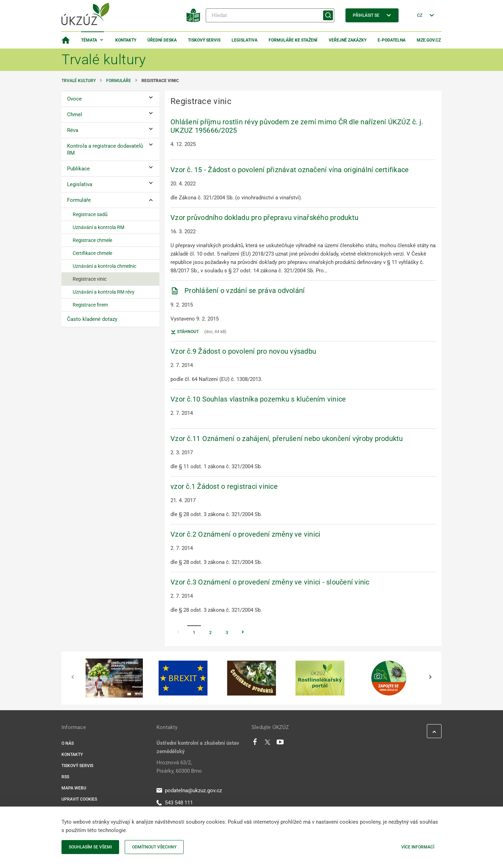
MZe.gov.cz (429, 40)
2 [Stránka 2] (210, 633)
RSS (65, 777)
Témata (89, 40)
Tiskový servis (204, 40)
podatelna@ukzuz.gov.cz (189, 790)
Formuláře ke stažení (293, 40)
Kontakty (126, 40)
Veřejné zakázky (348, 40)
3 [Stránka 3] (227, 633)
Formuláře (119, 81)
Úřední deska (162, 40)
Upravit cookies (79, 799)
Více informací (418, 847)
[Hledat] (270, 15)
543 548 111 (175, 803)
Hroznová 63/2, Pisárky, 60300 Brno (179, 767)
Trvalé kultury (79, 81)
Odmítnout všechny (154, 847)
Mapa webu (74, 788)
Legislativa (245, 40)
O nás (68, 743)
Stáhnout (185, 332)
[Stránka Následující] (243, 633)
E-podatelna (392, 40)
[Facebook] (255, 744)
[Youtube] (280, 744)
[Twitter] (268, 744)
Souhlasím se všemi (90, 847)
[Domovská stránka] (66, 40)
